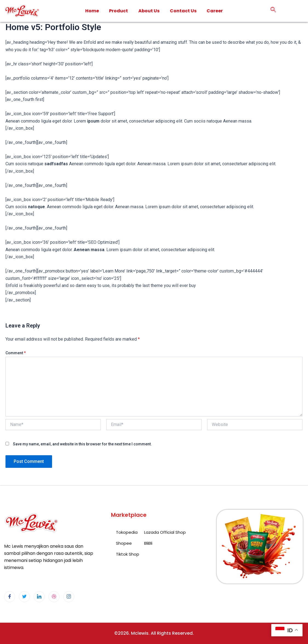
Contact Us (183, 11)
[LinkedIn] (39, 597)
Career (215, 11)
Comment (16, 353)
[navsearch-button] (273, 11)
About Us (149, 11)
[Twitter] (24, 597)
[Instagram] (69, 597)
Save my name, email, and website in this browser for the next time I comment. (82, 444)
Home (92, 11)
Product (119, 11)
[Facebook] (10, 597)
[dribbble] (54, 597)
